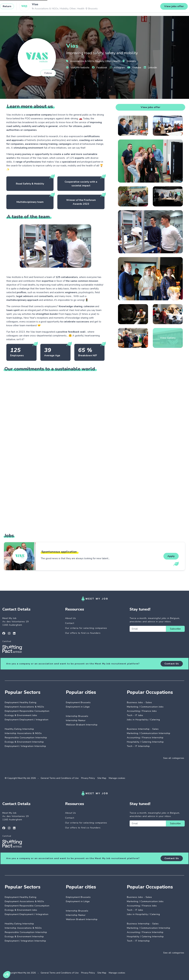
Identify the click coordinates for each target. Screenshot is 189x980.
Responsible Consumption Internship (26, 738)
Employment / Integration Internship (25, 746)
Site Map (102, 778)
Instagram (117, 68)
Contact (70, 623)
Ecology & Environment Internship (24, 742)
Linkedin (150, 68)
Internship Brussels (77, 716)
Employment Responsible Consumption (27, 711)
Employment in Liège (78, 707)
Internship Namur (76, 720)
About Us (71, 618)
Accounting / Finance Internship (145, 738)
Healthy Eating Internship (19, 729)
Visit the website (78, 68)
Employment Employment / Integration (27, 720)
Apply (171, 556)
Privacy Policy (88, 778)
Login (177, 7)
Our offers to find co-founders (83, 633)
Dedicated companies (70, 7)
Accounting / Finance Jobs (142, 711)
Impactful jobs (44, 7)
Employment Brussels (78, 702)
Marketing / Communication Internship (149, 733)
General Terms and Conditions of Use (60, 778)
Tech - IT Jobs (135, 715)
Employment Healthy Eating (21, 702)
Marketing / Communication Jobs (145, 707)
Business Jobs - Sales (139, 702)
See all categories (174, 758)
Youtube (134, 68)
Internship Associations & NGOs (23, 733)
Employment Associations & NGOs (24, 707)
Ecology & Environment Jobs (21, 715)
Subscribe (175, 629)
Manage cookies (117, 778)
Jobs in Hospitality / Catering (143, 720)
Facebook (100, 68)
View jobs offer (150, 107)
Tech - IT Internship (138, 746)
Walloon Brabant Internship (82, 725)
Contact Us (172, 664)
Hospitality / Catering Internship (145, 742)
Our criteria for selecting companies (86, 628)
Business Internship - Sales (143, 729)
